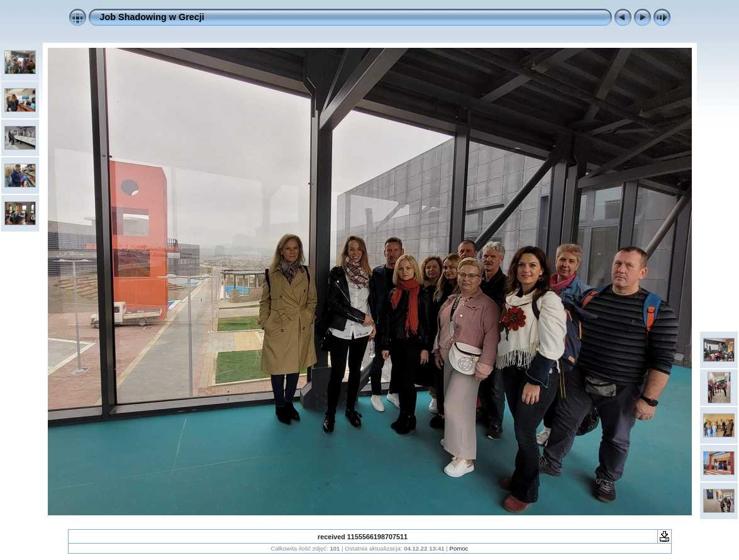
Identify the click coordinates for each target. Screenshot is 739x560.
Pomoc (459, 548)
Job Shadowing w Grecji (152, 17)
